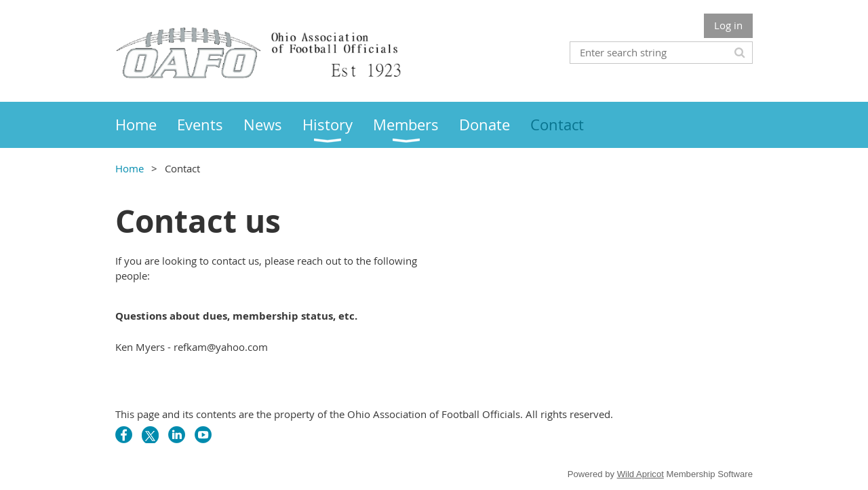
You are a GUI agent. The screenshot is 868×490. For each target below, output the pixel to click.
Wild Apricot (640, 474)
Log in (728, 25)
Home (130, 168)
